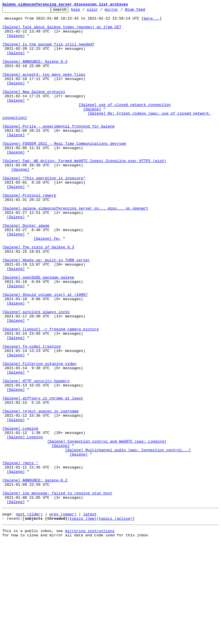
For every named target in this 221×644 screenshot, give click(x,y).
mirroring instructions (90, 632)
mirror (120, 11)
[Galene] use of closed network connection (125, 124)
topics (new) (83, 619)
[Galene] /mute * (20, 554)
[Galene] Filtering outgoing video (39, 435)
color (101, 11)
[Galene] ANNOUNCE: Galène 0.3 (35, 73)
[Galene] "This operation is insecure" (44, 212)
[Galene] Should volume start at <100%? (45, 352)
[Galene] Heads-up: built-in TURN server (46, 311)
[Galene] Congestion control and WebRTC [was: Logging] (107, 528)
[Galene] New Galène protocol (34, 109)
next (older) (29, 614)
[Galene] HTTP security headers (36, 456)
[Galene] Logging (20, 513)
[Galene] (16, 41)
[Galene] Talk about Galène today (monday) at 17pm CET (62, 31)
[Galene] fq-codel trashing (32, 414)
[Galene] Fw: (47, 285)
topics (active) (116, 619)
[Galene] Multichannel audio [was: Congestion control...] (128, 539)
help (84, 11)
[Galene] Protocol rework (29, 233)
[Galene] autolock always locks (36, 373)
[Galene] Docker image (26, 269)
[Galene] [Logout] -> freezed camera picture (51, 394)
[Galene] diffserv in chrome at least (43, 477)
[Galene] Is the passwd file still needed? (48, 52)
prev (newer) (63, 614)
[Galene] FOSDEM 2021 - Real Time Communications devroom (64, 171)
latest (90, 614)
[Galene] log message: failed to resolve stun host (57, 590)
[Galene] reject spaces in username (40, 492)
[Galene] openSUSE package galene (38, 331)
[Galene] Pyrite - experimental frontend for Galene (58, 150)
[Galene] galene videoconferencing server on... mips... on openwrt (75, 249)
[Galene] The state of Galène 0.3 (38, 295)
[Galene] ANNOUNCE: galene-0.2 (35, 575)
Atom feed (144, 11)
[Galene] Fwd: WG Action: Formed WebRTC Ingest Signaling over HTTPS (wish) (84, 192)
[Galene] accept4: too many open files (44, 88)
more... (152, 21)
